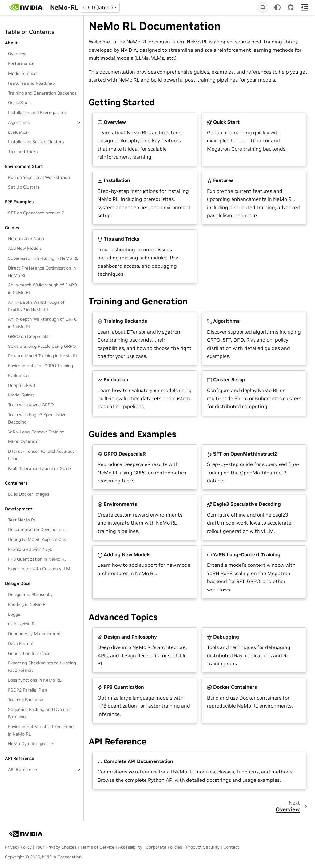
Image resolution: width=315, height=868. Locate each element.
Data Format (21, 643)
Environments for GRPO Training (40, 366)
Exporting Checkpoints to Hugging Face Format (42, 667)
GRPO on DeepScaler (29, 336)
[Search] (263, 7)
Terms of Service (97, 847)
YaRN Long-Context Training (36, 432)
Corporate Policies (164, 847)
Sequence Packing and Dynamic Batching (40, 713)
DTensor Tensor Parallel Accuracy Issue (41, 455)
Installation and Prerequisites (37, 112)
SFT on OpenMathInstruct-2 (36, 213)
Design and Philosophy (30, 594)
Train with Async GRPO (31, 405)
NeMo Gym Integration (31, 744)
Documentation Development (38, 529)
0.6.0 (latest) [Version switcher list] (98, 7)
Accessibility (130, 847)
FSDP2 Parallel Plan (28, 690)
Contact (231, 847)
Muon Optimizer (24, 441)
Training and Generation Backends (42, 93)
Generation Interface (29, 653)
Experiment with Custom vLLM (39, 569)
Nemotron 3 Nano (26, 238)
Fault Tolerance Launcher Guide (40, 468)
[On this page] (305, 7)
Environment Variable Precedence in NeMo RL (42, 730)
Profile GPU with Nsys (30, 549)
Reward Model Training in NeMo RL (43, 356)
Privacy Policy (18, 847)
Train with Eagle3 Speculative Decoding (37, 418)
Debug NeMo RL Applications (37, 539)
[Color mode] (277, 7)
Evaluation (18, 132)
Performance (21, 63)
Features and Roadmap (31, 83)
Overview (17, 54)
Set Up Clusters (24, 187)
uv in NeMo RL (22, 624)
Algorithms (19, 122)
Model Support (23, 73)
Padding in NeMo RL (28, 604)
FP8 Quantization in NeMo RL (37, 559)
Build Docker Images (29, 494)
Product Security (203, 847)
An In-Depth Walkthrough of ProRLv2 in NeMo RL (36, 306)
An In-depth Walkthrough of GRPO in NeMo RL (43, 323)
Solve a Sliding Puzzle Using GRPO (42, 346)
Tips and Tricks (23, 152)
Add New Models (25, 248)
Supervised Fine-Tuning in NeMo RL (43, 258)
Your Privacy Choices (56, 847)
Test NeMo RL (22, 520)
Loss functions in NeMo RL (35, 680)
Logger (15, 614)
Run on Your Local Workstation (39, 177)
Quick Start (20, 103)
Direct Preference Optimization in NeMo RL (42, 272)
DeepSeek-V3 (22, 385)
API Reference (22, 769)
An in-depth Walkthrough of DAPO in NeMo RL (42, 289)
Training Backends (26, 700)
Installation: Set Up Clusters (36, 142)
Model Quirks (21, 395)
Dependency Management (34, 634)
